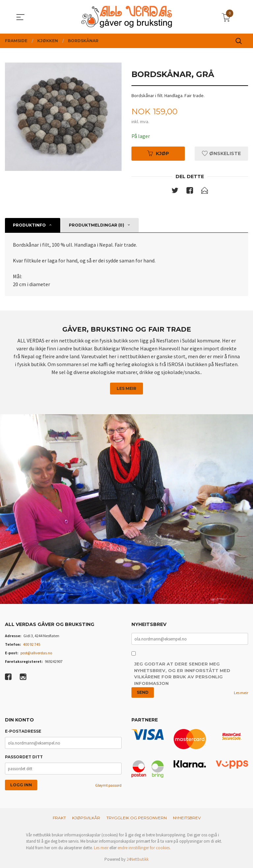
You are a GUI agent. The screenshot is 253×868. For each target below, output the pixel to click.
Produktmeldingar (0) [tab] (97, 225)
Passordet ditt (24, 757)
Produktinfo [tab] (29, 225)
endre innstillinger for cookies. (144, 848)
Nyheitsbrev (187, 818)
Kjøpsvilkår (86, 818)
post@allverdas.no (36, 653)
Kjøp (158, 153)
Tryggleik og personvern (137, 818)
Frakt (59, 818)
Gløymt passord (108, 786)
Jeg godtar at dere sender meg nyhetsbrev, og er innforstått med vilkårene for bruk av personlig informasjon (182, 674)
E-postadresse (23, 732)
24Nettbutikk (138, 860)
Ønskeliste (221, 153)
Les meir (126, 388)
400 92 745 (32, 645)
